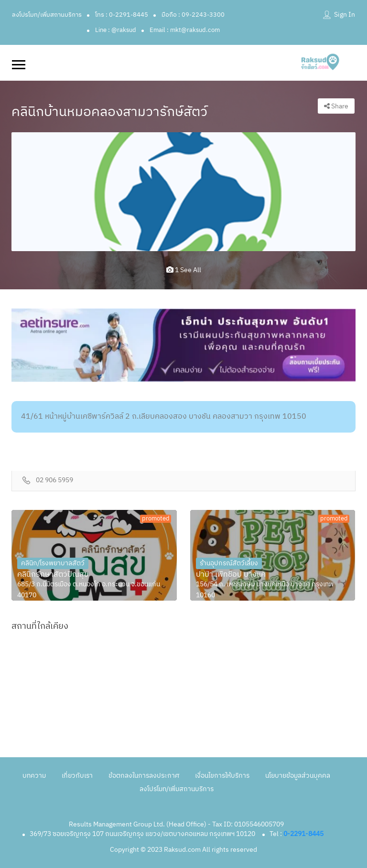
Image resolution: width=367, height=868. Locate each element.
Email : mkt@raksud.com (185, 30)
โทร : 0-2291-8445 (122, 15)
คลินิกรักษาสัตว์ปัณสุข (53, 575)
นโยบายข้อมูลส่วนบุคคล (298, 776)
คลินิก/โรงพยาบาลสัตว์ (53, 563)
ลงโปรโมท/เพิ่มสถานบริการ (47, 15)
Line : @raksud (116, 30)
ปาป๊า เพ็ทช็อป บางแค (231, 575)
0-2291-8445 (303, 834)
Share (336, 106)
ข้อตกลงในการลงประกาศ (144, 776)
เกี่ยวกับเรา (77, 776)
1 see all (184, 270)
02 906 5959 (54, 481)
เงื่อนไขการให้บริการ (222, 776)
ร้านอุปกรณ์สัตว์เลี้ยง (229, 563)
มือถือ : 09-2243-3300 (193, 15)
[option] (183, 192)
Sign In (345, 15)
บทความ (34, 776)
